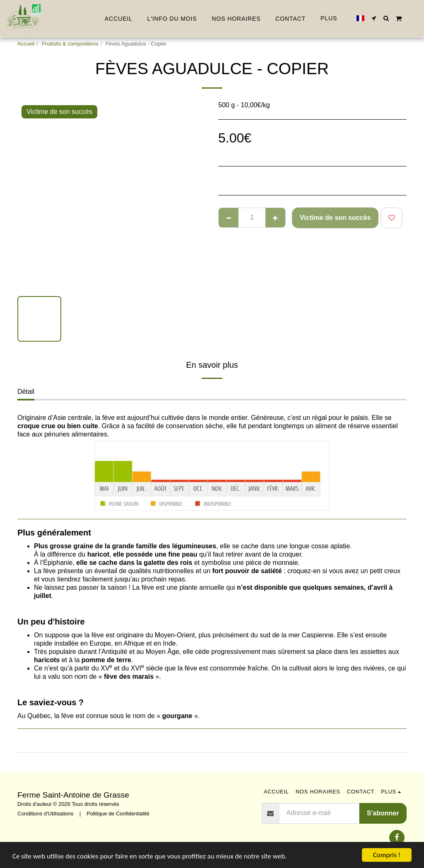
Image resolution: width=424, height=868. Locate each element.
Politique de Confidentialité (118, 814)
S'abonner (383, 813)
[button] (374, 18)
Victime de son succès (335, 218)
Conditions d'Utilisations (45, 814)
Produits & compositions (70, 44)
